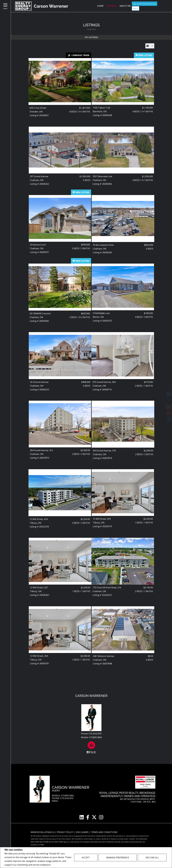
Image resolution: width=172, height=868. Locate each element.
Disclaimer (82, 832)
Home (100, 6)
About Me (125, 6)
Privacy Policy (59, 865)
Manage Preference (118, 858)
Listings (112, 6)
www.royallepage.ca (43, 832)
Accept (86, 858)
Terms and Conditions (104, 832)
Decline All (152, 858)
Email (55, 801)
